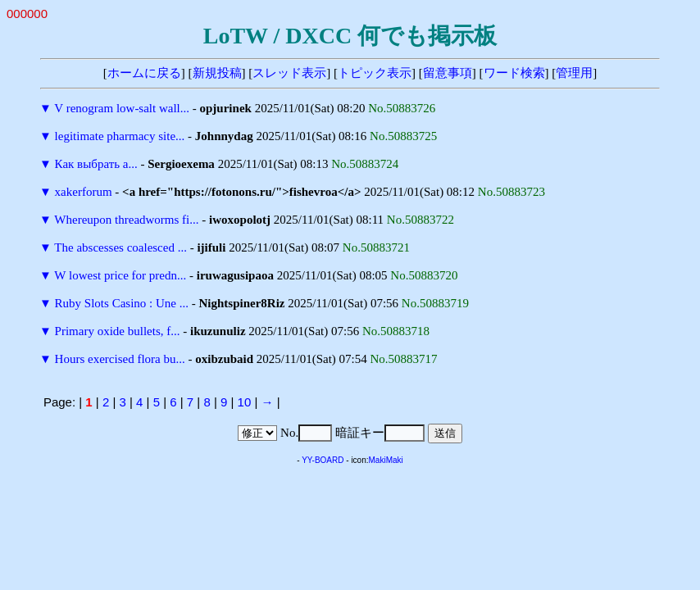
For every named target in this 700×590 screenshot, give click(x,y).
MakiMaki (386, 460)
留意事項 (448, 73)
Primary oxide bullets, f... (118, 331)
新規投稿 (217, 73)
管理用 (574, 73)
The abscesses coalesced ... (120, 247)
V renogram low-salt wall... (122, 108)
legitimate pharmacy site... (120, 136)
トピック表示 (375, 73)
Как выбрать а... (96, 164)
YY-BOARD (323, 460)
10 (245, 402)
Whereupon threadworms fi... (126, 220)
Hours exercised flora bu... (120, 359)
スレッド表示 (289, 73)
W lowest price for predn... (120, 275)
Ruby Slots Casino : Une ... (122, 303)
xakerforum (84, 192)
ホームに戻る (144, 73)
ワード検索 (514, 73)
